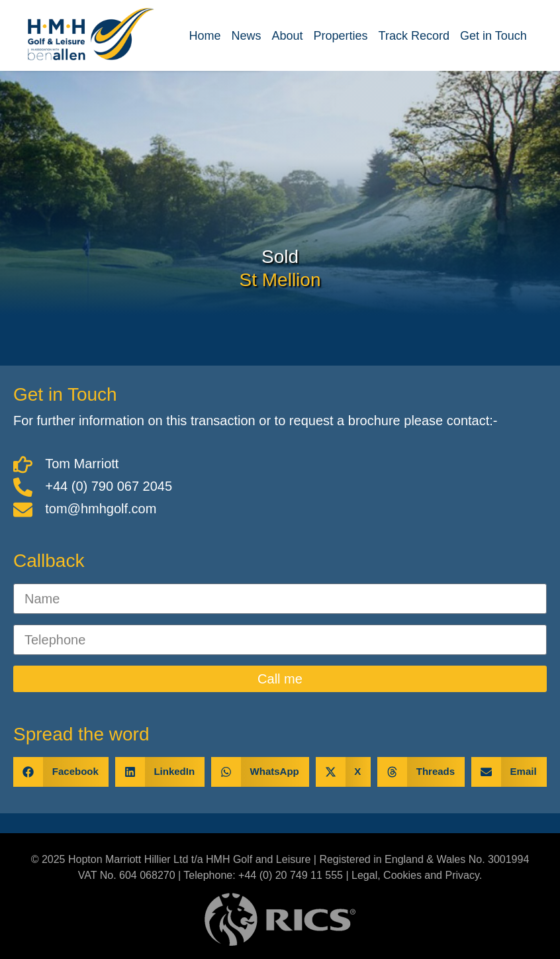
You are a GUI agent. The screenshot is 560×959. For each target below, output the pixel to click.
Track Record (414, 36)
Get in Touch (493, 36)
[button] (61, 772)
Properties (341, 36)
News (246, 36)
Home (205, 36)
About (288, 36)
